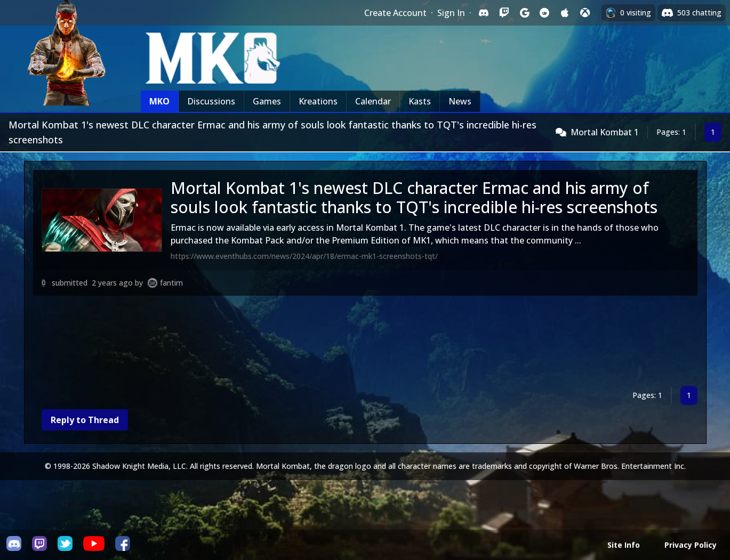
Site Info (624, 545)
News (460, 101)
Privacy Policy (691, 545)
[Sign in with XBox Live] (585, 13)
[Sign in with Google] (524, 13)
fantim (171, 283)
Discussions (211, 101)
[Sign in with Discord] (484, 13)
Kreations (318, 101)
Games (267, 101)
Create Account (395, 13)
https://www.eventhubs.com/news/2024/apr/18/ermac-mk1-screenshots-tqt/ (304, 256)
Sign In (451, 13)
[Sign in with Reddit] (544, 13)
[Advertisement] (353, 343)
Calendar (373, 101)
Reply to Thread (85, 420)
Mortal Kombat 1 (605, 132)
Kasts (420, 101)
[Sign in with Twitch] (504, 13)
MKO (159, 101)
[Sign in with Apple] (565, 13)
